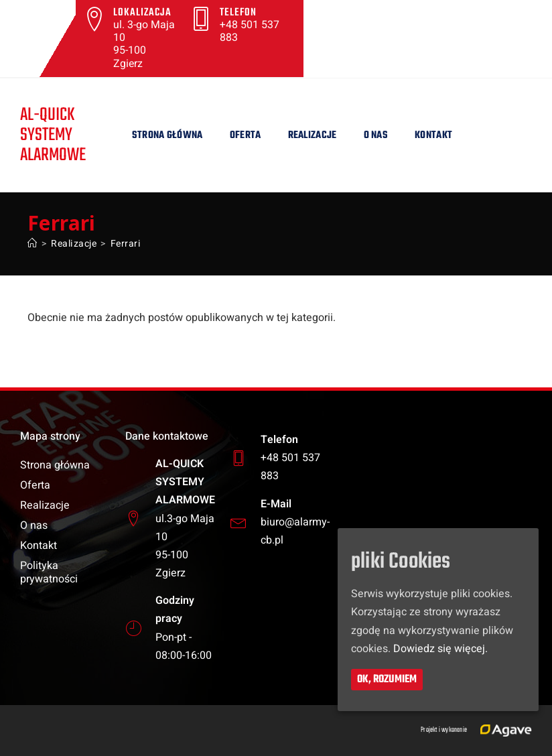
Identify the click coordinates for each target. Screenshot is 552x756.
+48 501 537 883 (250, 31)
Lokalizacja (142, 13)
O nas (376, 135)
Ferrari (126, 244)
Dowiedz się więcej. (440, 648)
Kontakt (433, 135)
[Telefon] (201, 19)
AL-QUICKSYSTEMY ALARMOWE (54, 135)
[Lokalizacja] (94, 19)
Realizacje (313, 135)
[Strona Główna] (32, 244)
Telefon (238, 13)
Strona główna (167, 135)
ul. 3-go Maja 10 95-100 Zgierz (144, 44)
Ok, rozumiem (387, 679)
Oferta (246, 135)
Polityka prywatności (49, 572)
